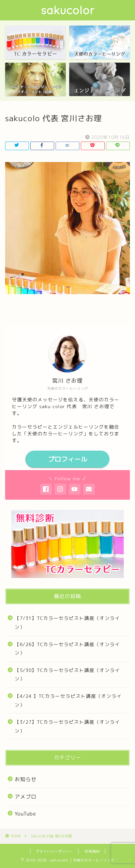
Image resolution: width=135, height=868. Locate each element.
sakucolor (68, 10)
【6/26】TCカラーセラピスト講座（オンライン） (67, 649)
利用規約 (92, 851)
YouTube (25, 814)
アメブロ (26, 797)
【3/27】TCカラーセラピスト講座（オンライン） (67, 726)
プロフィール (67, 459)
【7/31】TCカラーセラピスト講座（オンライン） (67, 622)
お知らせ (26, 779)
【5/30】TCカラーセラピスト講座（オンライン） (67, 674)
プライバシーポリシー (54, 851)
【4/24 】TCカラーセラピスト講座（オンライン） (68, 700)
